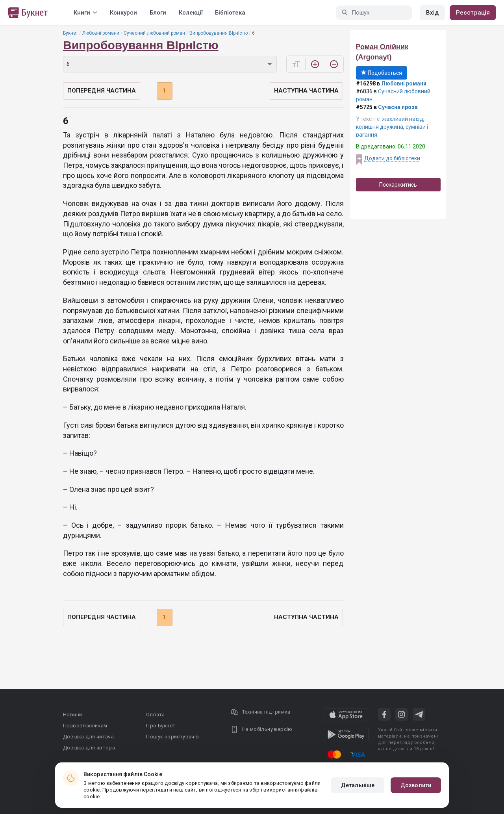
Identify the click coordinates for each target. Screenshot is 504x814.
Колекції (191, 13)
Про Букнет (161, 726)
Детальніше (358, 785)
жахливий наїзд (403, 119)
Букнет (70, 33)
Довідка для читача (88, 737)
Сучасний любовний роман (154, 33)
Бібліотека (230, 13)
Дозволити (416, 785)
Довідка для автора (89, 748)
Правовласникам (85, 726)
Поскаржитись (398, 185)
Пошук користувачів (172, 737)
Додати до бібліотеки (392, 158)
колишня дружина (380, 127)
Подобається (382, 73)
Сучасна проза (398, 107)
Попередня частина (102, 91)
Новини (72, 715)
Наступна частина (306, 91)
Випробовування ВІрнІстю (219, 33)
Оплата (155, 715)
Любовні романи (101, 33)
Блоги (158, 13)
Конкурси (123, 13)
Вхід (432, 13)
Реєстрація (473, 13)
